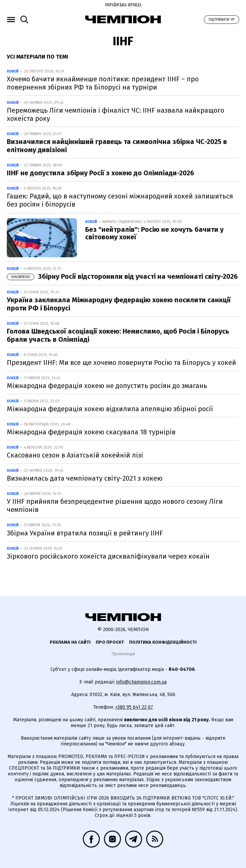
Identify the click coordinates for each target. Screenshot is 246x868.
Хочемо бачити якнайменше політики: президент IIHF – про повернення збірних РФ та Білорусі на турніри (103, 83)
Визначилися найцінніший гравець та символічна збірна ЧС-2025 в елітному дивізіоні (117, 146)
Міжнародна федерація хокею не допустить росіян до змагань (107, 386)
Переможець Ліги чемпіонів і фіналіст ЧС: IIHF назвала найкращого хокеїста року (116, 114)
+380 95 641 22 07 (134, 707)
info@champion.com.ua (141, 682)
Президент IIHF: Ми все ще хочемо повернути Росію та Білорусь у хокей (121, 363)
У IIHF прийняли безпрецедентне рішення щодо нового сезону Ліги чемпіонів (115, 505)
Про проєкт (110, 642)
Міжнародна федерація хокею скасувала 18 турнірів (91, 432)
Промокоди (123, 654)
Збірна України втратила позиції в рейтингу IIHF (85, 533)
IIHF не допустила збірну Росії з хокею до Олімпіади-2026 (101, 173)
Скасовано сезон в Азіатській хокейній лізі (75, 455)
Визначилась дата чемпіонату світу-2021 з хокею (85, 478)
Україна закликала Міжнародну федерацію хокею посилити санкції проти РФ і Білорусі (119, 304)
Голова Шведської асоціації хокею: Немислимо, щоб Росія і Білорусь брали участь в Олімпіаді (118, 335)
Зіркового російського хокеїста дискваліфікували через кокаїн (108, 556)
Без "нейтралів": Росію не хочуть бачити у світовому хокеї (154, 233)
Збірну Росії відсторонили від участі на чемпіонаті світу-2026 (122, 276)
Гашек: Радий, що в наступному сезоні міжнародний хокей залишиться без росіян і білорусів (120, 200)
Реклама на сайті (70, 642)
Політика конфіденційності (163, 642)
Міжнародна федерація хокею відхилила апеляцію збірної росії (110, 409)
